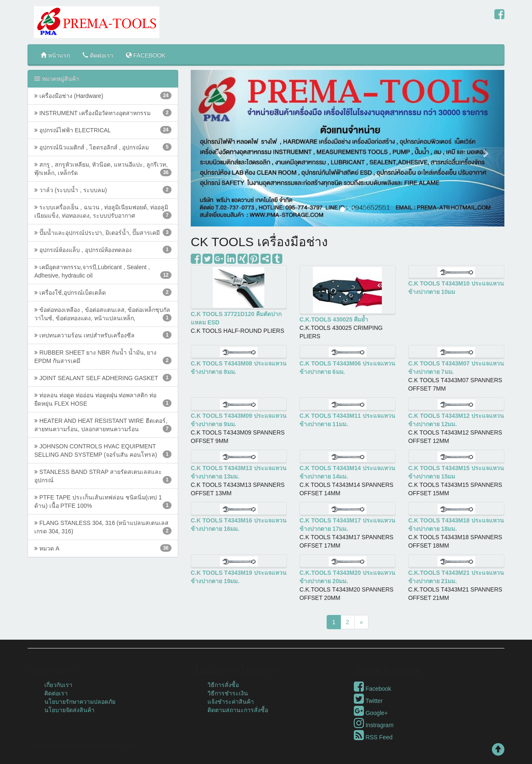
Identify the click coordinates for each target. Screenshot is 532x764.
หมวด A (103, 548)
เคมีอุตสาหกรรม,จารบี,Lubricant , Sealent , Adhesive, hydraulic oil (103, 271)
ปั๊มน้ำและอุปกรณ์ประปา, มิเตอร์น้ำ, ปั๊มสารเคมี (103, 232)
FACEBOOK (146, 55)
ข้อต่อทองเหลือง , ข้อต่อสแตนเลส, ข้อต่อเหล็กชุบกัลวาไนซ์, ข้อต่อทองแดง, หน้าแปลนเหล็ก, (103, 314)
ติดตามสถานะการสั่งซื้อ (238, 710)
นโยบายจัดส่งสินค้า (69, 710)
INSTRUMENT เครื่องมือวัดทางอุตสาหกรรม (103, 113)
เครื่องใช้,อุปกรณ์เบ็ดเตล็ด (103, 292)
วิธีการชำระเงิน (228, 693)
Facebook (372, 689)
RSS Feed (373, 737)
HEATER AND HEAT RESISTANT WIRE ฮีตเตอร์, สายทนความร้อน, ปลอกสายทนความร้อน (103, 425)
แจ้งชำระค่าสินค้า (231, 702)
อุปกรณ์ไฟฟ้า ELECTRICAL (103, 130)
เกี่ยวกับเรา (58, 685)
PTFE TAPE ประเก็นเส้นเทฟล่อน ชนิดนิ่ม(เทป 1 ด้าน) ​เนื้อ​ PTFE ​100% (103, 502)
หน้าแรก (55, 55)
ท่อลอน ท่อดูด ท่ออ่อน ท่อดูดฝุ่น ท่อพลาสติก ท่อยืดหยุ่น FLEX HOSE (103, 399)
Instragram (374, 725)
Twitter (368, 701)
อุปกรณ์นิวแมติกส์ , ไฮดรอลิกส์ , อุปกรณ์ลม (103, 147)
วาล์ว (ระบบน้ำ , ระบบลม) (103, 190)
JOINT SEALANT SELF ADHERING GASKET (103, 378)
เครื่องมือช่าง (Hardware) (103, 95)
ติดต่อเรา (98, 55)
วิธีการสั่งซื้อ (223, 685)
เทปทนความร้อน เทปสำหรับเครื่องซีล (103, 335)
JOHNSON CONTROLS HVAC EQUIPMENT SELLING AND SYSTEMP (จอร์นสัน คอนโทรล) (103, 450)
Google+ (371, 713)
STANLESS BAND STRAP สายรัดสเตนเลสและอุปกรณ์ (103, 476)
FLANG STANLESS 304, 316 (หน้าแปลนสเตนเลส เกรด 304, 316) (103, 527)
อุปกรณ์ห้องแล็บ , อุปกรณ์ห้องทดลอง (103, 250)
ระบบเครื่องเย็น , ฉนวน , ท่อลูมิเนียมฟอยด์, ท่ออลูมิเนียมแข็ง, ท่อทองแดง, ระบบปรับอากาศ (103, 211)
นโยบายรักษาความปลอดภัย (80, 702)
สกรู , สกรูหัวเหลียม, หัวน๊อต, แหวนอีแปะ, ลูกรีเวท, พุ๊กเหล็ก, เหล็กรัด (103, 169)
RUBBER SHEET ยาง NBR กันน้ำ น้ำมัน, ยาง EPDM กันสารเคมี (103, 357)
